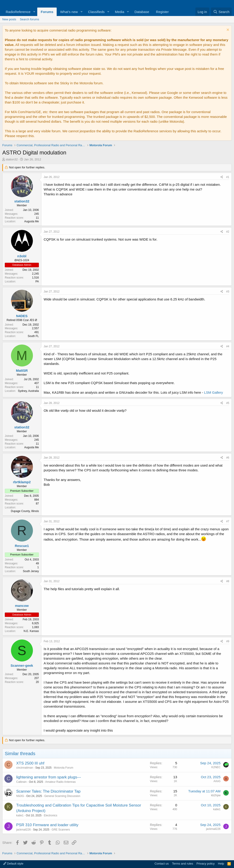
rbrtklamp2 (22, 482)
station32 (12, 159)
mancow (22, 606)
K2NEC (216, 767)
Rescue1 (22, 546)
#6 (228, 458)
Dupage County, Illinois (25, 511)
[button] (34, 12)
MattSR (22, 370)
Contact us (162, 864)
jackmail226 (23, 830)
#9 (228, 641)
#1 (228, 177)
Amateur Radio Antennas (60, 782)
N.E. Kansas (31, 631)
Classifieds (96, 12)
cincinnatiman (25, 768)
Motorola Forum (64, 768)
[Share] (222, 177)
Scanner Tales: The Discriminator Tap (48, 791)
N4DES (22, 316)
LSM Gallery (214, 392)
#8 (228, 581)
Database (142, 12)
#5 (228, 403)
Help (221, 864)
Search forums (30, 19)
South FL (33, 336)
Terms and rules (183, 864)
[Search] (221, 12)
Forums (47, 12)
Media (120, 12)
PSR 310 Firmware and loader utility (47, 825)
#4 (228, 346)
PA (37, 281)
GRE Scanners (61, 830)
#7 (228, 521)
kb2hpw (216, 795)
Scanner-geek (22, 665)
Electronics (51, 815)
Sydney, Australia (28, 391)
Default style (13, 864)
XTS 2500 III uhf (30, 763)
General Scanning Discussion (62, 796)
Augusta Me (32, 221)
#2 (228, 232)
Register (162, 12)
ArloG (217, 781)
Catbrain (21, 782)
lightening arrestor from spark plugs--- (49, 777)
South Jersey (31, 571)
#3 (228, 292)
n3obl (22, 256)
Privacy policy (206, 864)
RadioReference (18, 12)
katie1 (20, 815)
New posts (9, 19)
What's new (69, 12)
